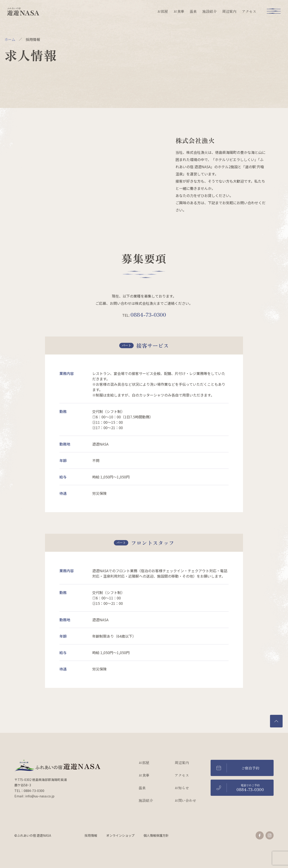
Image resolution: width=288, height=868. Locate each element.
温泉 (193, 11)
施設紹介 (209, 11)
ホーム (10, 39)
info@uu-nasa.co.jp (40, 796)
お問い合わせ (185, 800)
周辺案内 (229, 11)
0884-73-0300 (148, 314)
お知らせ (182, 788)
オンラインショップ (120, 835)
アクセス (249, 11)
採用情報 (91, 835)
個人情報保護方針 (156, 835)
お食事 (179, 11)
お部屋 (163, 11)
